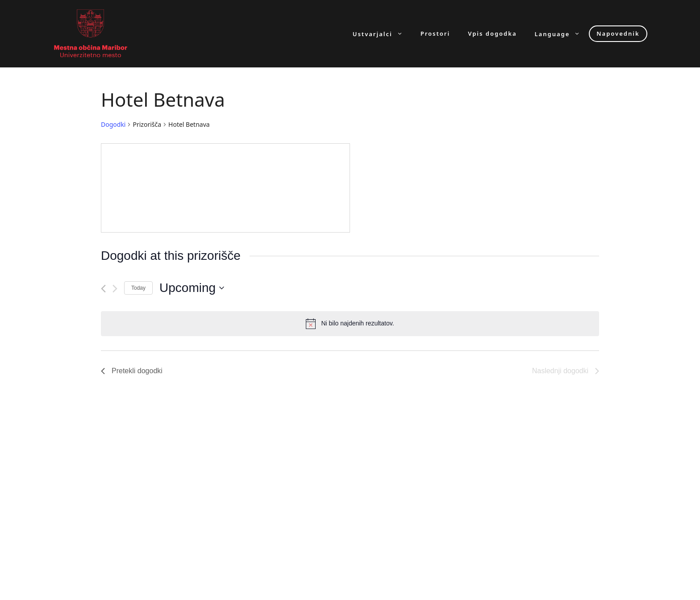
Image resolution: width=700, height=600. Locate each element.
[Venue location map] (225, 188)
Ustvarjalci (382, 34)
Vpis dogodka (492, 34)
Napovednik (618, 33)
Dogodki (113, 124)
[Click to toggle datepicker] (192, 288)
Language (562, 34)
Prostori (435, 34)
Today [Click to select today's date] (138, 288)
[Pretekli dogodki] (103, 289)
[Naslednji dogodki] (115, 289)
